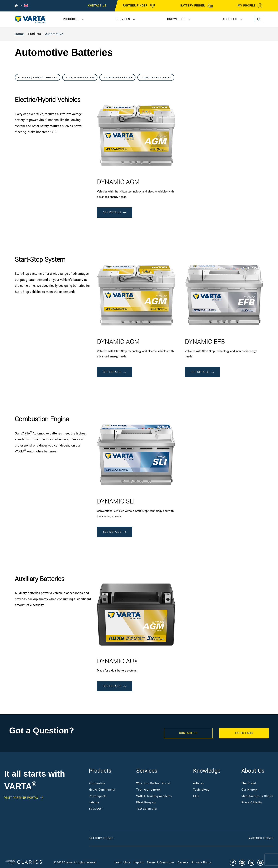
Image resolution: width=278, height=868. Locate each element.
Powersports (98, 796)
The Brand (249, 783)
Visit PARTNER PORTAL (21, 798)
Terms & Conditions (161, 863)
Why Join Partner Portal (153, 783)
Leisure (94, 803)
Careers (183, 863)
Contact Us (188, 733)
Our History (250, 790)
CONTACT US (97, 6)
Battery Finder (101, 838)
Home (19, 34)
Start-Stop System (80, 78)
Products (71, 19)
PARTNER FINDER (139, 6)
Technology (201, 790)
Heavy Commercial (102, 790)
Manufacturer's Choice (258, 796)
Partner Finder (261, 838)
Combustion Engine (117, 78)
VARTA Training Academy (154, 796)
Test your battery (148, 790)
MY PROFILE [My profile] (250, 6)
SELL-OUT (96, 809)
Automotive (54, 34)
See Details (115, 212)
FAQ (196, 796)
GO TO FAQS (244, 733)
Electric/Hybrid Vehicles (38, 78)
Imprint (139, 863)
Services (123, 19)
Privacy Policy (202, 863)
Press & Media (252, 803)
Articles (198, 783)
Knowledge (176, 19)
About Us (230, 19)
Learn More (122, 863)
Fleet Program (146, 803)
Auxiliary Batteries (156, 78)
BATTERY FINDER (197, 6)
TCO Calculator (147, 809)
